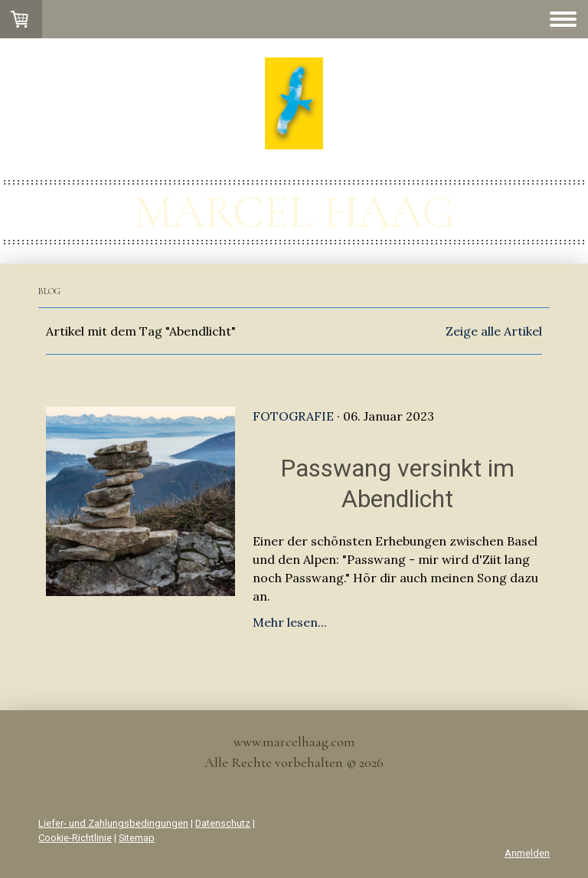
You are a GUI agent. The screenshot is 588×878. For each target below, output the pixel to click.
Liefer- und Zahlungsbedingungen (113, 823)
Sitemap (137, 838)
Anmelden (527, 853)
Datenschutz (223, 823)
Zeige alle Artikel (494, 331)
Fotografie (293, 416)
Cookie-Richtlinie (75, 838)
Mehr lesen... (290, 622)
